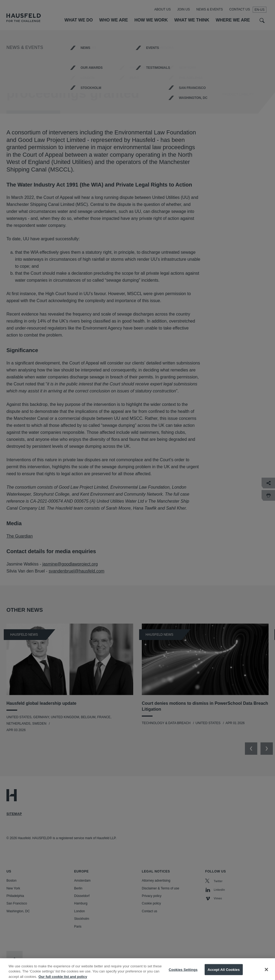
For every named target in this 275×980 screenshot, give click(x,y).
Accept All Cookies (224, 973)
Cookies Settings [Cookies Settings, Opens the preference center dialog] (183, 973)
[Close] (266, 973)
